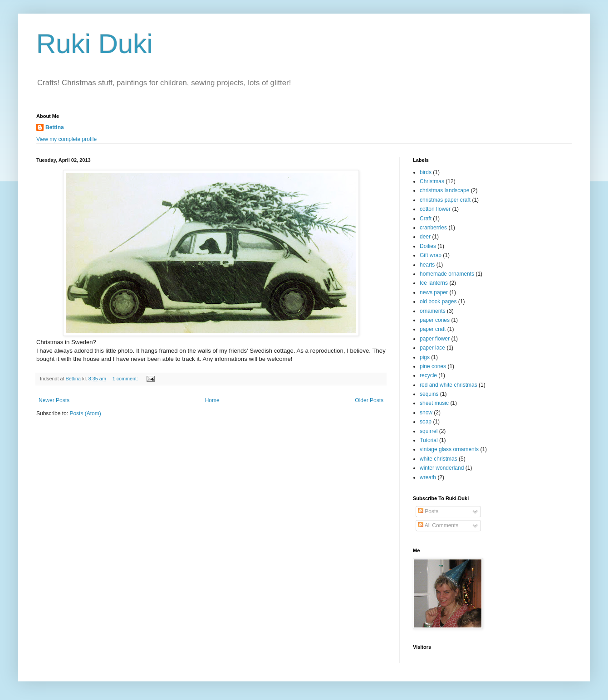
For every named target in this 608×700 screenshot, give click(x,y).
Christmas (432, 181)
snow (426, 413)
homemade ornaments (447, 274)
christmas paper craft (445, 200)
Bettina (55, 127)
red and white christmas (449, 385)
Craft (426, 219)
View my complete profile (66, 139)
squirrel (429, 431)
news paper (434, 292)
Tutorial (429, 440)
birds (426, 172)
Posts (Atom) (85, 413)
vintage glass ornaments (449, 449)
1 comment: (126, 379)
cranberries (433, 228)
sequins (429, 394)
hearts (427, 265)
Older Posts (369, 400)
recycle (428, 375)
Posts (428, 511)
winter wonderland (442, 468)
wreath (428, 477)
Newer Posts (54, 400)
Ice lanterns (434, 283)
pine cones (433, 366)
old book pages (438, 301)
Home (212, 400)
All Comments (438, 525)
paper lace (432, 348)
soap (426, 422)
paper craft (433, 329)
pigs (425, 357)
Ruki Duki (95, 44)
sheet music (434, 403)
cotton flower (435, 209)
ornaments (433, 311)
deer (425, 237)
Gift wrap (431, 255)
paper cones (435, 320)
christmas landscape (444, 190)
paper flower (435, 339)
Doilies (428, 246)
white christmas (439, 459)
